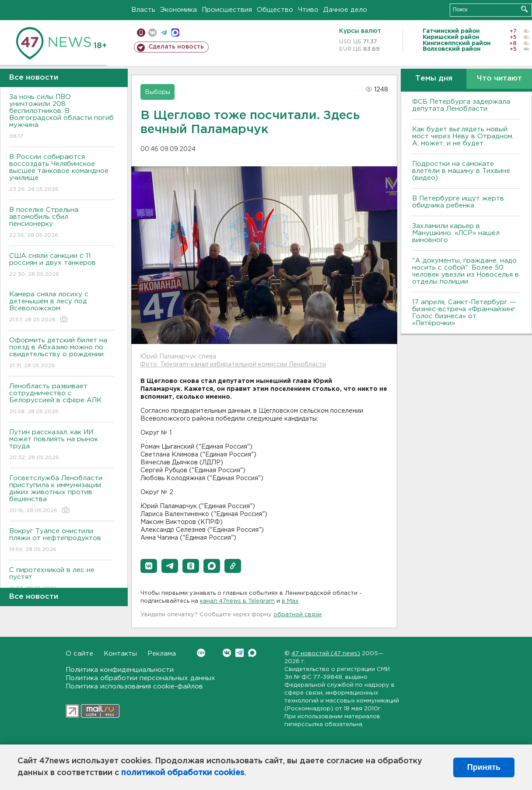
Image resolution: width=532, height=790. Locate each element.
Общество (275, 10)
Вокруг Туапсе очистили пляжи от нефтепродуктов (61, 541)
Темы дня (434, 79)
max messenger (175, 33)
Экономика (178, 10)
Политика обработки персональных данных (140, 678)
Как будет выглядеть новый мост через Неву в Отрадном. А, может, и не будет (463, 136)
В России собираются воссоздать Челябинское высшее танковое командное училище (61, 174)
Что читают (499, 79)
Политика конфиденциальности (120, 670)
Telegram (240, 653)
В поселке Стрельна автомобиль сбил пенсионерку (61, 223)
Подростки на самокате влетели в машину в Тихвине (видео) (461, 171)
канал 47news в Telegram (237, 601)
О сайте (79, 654)
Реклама (162, 654)
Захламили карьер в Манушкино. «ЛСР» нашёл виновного (456, 233)
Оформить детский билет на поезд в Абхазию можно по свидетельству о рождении (61, 353)
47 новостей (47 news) (326, 654)
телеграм (164, 33)
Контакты (120, 654)
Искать (524, 9)
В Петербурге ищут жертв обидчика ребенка (458, 202)
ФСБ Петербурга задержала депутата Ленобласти (461, 105)
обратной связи (297, 615)
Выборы (157, 92)
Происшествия (227, 10)
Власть (143, 10)
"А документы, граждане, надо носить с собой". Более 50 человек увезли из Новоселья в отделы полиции (465, 271)
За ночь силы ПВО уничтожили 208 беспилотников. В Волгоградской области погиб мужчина (61, 117)
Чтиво (308, 10)
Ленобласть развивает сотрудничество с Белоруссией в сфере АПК (61, 399)
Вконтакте (201, 653)
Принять (484, 767)
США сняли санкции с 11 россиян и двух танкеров (61, 265)
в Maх (290, 601)
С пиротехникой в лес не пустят (61, 580)
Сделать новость (176, 47)
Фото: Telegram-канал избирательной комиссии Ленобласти (233, 365)
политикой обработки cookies (183, 773)
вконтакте (152, 33)
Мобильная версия (141, 33)
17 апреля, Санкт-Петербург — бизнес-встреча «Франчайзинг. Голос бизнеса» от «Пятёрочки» (464, 313)
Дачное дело (345, 10)
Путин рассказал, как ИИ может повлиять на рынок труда (61, 445)
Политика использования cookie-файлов (134, 686)
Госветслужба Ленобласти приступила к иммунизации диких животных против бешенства (61, 495)
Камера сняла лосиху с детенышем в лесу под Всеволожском (61, 307)
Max (252, 653)
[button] (149, 566)
